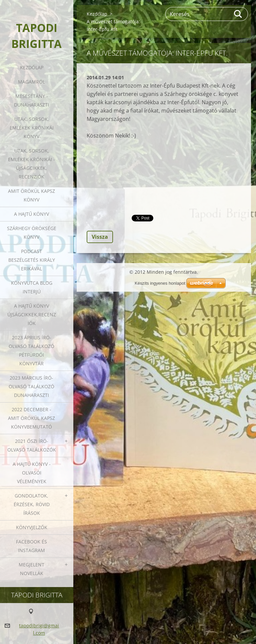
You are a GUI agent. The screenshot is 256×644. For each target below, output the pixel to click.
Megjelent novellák (31, 569)
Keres (238, 14)
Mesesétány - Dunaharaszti (31, 100)
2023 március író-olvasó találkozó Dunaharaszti (31, 386)
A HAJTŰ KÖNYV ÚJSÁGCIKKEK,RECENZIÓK (32, 315)
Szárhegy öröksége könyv (32, 233)
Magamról (31, 82)
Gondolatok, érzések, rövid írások (32, 504)
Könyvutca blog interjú (32, 287)
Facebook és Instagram (31, 546)
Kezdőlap (32, 67)
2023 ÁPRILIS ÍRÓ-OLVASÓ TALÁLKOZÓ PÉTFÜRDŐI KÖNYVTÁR (31, 350)
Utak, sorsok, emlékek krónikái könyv (32, 128)
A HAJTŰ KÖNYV (31, 214)
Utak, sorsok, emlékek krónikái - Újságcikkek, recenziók (31, 164)
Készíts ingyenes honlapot (160, 283)
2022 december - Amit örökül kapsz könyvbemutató (31, 418)
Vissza (100, 237)
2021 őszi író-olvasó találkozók (32, 445)
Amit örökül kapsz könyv (31, 195)
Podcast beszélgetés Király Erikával (32, 260)
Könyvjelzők (32, 527)
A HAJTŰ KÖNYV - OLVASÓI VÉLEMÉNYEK (32, 473)
